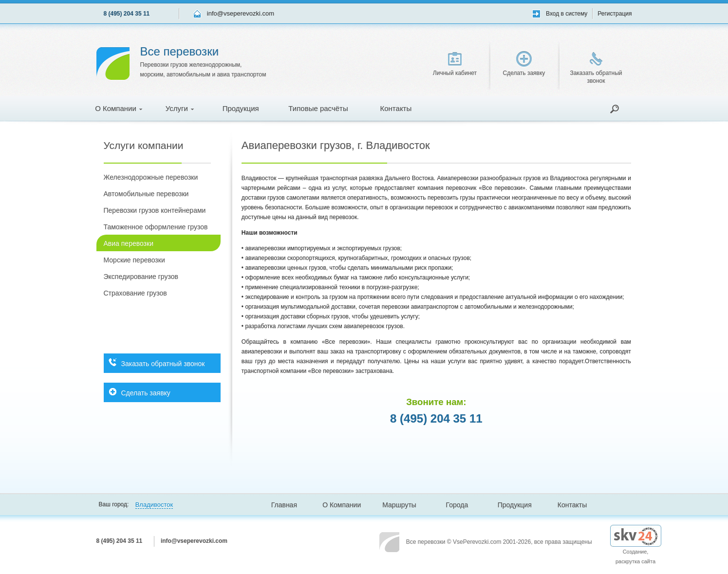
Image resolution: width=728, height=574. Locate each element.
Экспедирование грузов (141, 277)
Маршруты (399, 505)
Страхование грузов (135, 293)
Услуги (180, 108)
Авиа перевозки (129, 243)
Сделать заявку (524, 64)
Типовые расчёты (318, 108)
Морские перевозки (134, 260)
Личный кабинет (455, 64)
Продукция (241, 108)
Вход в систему (567, 14)
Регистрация (615, 14)
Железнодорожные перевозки (151, 177)
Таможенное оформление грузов (156, 227)
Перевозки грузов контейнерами (155, 210)
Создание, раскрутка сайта (636, 548)
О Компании (119, 108)
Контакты (396, 108)
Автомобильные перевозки (146, 194)
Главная (284, 505)
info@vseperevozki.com (241, 13)
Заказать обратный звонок (596, 68)
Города (457, 505)
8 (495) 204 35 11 (127, 14)
